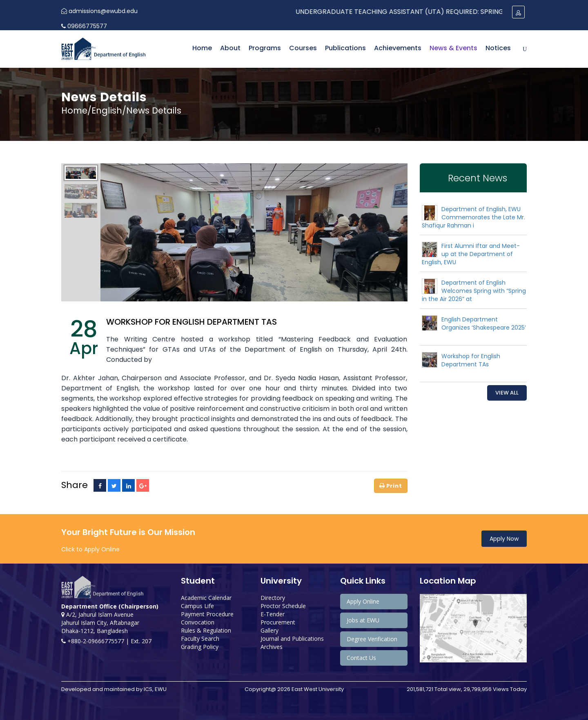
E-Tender (273, 614)
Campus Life (197, 606)
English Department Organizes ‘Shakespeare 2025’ (484, 323)
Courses (303, 48)
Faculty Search (200, 639)
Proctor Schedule (283, 606)
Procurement (278, 622)
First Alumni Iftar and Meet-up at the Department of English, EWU (471, 254)
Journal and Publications (292, 639)
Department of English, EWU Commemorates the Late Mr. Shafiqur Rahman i (473, 217)
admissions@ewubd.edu (99, 11)
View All (507, 393)
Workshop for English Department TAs (471, 360)
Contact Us (361, 658)
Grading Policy (200, 647)
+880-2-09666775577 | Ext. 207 (106, 641)
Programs (265, 48)
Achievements (398, 48)
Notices (498, 48)
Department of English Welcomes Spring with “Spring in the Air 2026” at (474, 291)
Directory (273, 598)
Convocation (198, 622)
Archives (272, 647)
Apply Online (363, 601)
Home (202, 48)
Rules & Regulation (206, 630)
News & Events (453, 48)
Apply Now (504, 539)
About (230, 48)
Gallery (269, 630)
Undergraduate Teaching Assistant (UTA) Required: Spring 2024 (427, 12)
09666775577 (84, 26)
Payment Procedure (207, 614)
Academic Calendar (206, 598)
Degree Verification (372, 639)
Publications (345, 48)
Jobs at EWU (363, 620)
